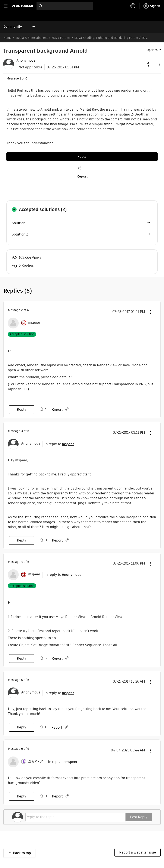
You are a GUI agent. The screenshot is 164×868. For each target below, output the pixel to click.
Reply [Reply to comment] (22, 409)
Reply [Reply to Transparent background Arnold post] (82, 157)
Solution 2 (20, 234)
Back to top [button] (22, 853)
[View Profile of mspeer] (34, 323)
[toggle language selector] (133, 6)
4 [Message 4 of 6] (22, 562)
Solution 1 (20, 223)
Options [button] (152, 50)
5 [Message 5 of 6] (22, 680)
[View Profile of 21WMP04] (36, 761)
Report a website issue (138, 852)
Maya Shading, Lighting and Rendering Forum (106, 38)
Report (82, 176)
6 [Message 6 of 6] (22, 749)
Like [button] (80, 168)
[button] (159, 64)
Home (7, 38)
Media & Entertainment (31, 38)
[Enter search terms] (65, 6)
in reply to (59, 444)
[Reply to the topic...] (75, 817)
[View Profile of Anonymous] (26, 61)
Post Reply (139, 817)
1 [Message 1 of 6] (20, 78)
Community (13, 27)
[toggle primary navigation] (8, 6)
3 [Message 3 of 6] (22, 431)
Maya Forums (61, 38)
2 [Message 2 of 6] (22, 310)
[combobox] (65, 6)
